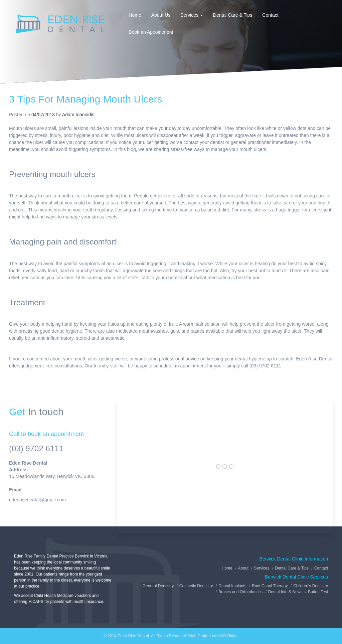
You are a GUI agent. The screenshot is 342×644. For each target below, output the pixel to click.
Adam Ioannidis (78, 115)
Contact (270, 15)
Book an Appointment (151, 32)
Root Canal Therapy (270, 586)
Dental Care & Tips (233, 15)
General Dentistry (158, 586)
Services (192, 15)
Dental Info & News (285, 592)
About (243, 568)
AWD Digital (228, 636)
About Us (161, 15)
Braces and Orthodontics (240, 592)
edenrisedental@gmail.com (37, 500)
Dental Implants (232, 586)
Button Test (318, 592)
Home (135, 15)
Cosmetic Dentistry (196, 586)
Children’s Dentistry (311, 586)
